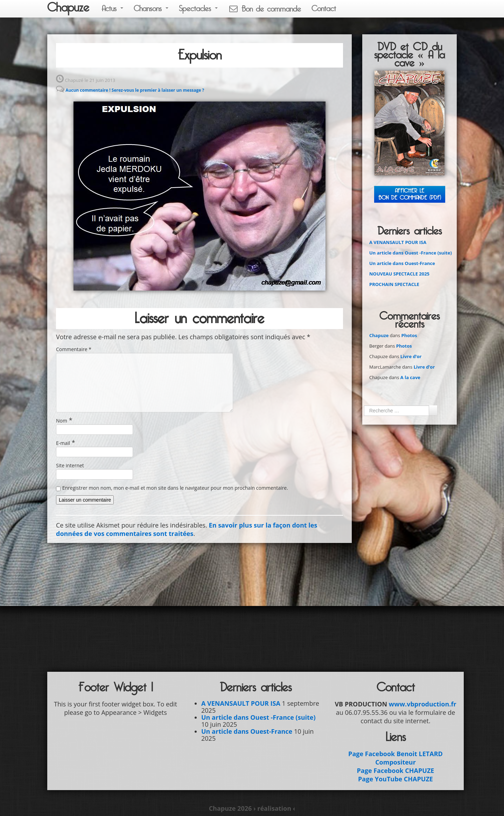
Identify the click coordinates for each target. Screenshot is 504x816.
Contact (324, 9)
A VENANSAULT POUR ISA (398, 242)
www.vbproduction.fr (423, 704)
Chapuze (68, 8)
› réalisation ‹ (274, 808)
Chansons (151, 9)
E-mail (63, 443)
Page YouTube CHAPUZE (395, 779)
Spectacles (198, 9)
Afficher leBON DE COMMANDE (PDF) (410, 194)
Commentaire (74, 349)
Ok (433, 410)
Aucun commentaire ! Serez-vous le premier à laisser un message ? (135, 90)
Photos (409, 335)
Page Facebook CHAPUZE (396, 770)
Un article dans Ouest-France (402, 263)
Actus (112, 9)
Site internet (70, 465)
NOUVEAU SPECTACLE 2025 (399, 274)
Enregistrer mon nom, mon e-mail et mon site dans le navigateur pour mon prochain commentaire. (175, 488)
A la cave (410, 377)
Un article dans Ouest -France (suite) (411, 253)
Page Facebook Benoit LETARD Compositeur (395, 758)
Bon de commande (265, 9)
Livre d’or (411, 356)
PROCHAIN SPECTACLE (394, 284)
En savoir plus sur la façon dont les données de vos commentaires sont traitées (187, 529)
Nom (62, 421)
